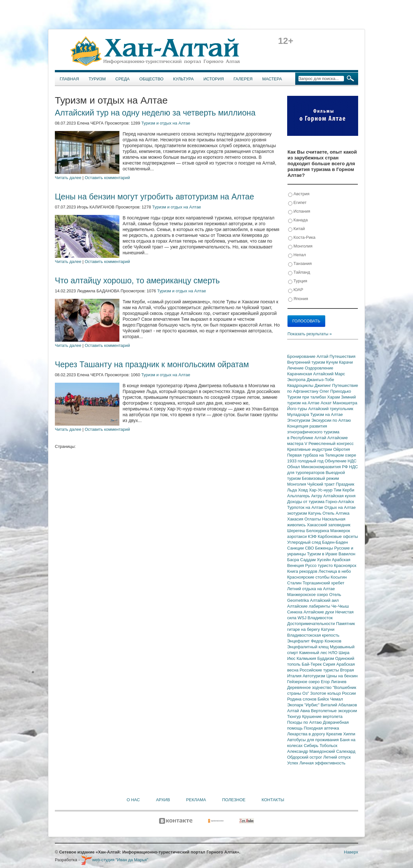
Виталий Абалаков (339, 705)
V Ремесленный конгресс (329, 444)
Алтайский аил (324, 600)
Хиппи (349, 734)
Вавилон (347, 554)
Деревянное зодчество (310, 687)
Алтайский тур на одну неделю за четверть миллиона (155, 113)
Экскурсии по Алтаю (331, 420)
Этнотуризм (299, 420)
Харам (334, 397)
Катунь (315, 513)
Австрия (299, 194)
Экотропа (297, 380)
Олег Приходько (335, 391)
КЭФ (313, 536)
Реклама (196, 800)
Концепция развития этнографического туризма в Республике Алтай (313, 432)
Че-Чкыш (340, 606)
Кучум (333, 362)
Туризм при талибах (307, 397)
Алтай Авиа (299, 711)
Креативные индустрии (310, 449)
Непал (297, 255)
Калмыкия (307, 658)
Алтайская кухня (339, 496)
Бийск (324, 699)
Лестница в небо (335, 571)
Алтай (323, 356)
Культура (184, 79)
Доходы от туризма (306, 502)
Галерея (243, 79)
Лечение (296, 368)
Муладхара (299, 414)
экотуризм (298, 513)
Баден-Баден (335, 542)
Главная (69, 79)
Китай (297, 229)
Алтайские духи (319, 612)
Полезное (234, 800)
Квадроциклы (301, 385)
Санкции (296, 548)
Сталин (295, 583)
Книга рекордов (303, 571)
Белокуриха (318, 531)
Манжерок (340, 531)
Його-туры (298, 409)
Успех (293, 763)
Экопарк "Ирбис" (304, 705)
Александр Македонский (312, 751)
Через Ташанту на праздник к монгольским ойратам (152, 364)
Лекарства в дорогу (307, 734)
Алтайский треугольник (331, 409)
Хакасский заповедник (329, 525)
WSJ (302, 618)
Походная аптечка (322, 728)
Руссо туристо (320, 565)
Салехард (346, 751)
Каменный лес (314, 653)
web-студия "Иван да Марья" (115, 860)
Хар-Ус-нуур (321, 490)
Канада (298, 220)
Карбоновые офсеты (338, 536)
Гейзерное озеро (304, 682)
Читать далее (68, 178)
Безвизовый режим (320, 478)
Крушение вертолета (322, 717)
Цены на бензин (342, 676)
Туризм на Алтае (326, 414)
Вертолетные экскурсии (334, 711)
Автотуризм (315, 676)
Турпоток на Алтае (306, 507)
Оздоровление (319, 368)
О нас (133, 800)
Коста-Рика (302, 238)
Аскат (327, 403)
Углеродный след (305, 542)
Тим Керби (344, 490)
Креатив (335, 734)
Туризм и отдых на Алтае (166, 123)
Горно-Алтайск (340, 502)
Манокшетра (345, 403)
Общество (151, 79)
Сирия (330, 664)
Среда (123, 79)
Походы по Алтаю (305, 722)
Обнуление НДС (341, 461)
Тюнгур (295, 717)
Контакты (273, 800)
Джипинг (323, 385)
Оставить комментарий (107, 178)
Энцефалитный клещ (308, 647)
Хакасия (296, 519)
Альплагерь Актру (305, 496)
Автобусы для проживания (314, 740)
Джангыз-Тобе (320, 380)
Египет (297, 203)
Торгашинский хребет (323, 583)
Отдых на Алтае (340, 507)
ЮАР (296, 290)
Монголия (300, 246)
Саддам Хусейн (316, 560)
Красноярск (345, 565)
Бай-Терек (312, 664)
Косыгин (339, 577)
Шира (344, 653)
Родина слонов (302, 699)
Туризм (97, 79)
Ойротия (342, 449)
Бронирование (302, 356)
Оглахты (313, 519)
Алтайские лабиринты (309, 606)
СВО (310, 548)
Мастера (272, 79)
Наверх (351, 852)
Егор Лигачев (333, 682)
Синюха (295, 612)
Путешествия (342, 356)
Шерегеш (297, 531)
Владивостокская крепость (313, 635)
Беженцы (325, 548)
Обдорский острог (305, 757)
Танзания (300, 264)
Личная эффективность (322, 763)
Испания (299, 212)
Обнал (294, 467)
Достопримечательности (312, 624)
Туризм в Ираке (323, 554)
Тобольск (328, 746)
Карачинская (300, 374)
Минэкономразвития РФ (325, 467)
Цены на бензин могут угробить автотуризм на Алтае (154, 197)
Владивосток (320, 618)
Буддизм (326, 658)
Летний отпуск (337, 757)
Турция (298, 281)
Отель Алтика (336, 513)
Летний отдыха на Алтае (311, 589)
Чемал (337, 699)
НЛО (334, 653)
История (214, 79)
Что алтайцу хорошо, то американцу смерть (137, 280)
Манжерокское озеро (308, 595)
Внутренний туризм (307, 362)
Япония (298, 299)
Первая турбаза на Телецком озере (322, 455)
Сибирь (312, 746)
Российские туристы (320, 670)
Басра (294, 560)
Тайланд (299, 273)
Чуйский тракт (322, 484)
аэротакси (297, 536)
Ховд (304, 490)
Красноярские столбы (309, 577)
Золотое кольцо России (333, 693)
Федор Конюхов (326, 641)
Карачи (346, 362)
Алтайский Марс (329, 374)
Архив (163, 800)
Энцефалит (299, 641)
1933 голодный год (306, 461)
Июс (292, 658)
